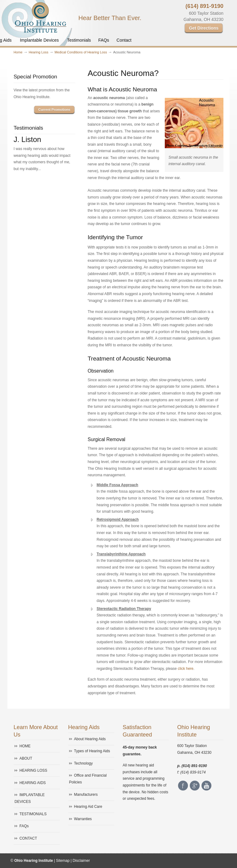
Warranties (83, 819)
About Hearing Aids (90, 739)
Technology (83, 763)
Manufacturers (86, 795)
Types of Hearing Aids (92, 751)
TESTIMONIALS (33, 814)
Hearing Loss (39, 52)
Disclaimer (81, 861)
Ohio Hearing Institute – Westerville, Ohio (40, 17)
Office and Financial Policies (88, 779)
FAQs (24, 826)
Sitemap (63, 861)
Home (18, 52)
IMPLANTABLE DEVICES (30, 798)
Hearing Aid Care (88, 807)
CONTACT (28, 838)
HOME (25, 746)
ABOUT (26, 758)
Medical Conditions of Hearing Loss (81, 52)
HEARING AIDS (33, 783)
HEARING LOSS (33, 770)
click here (186, 669)
